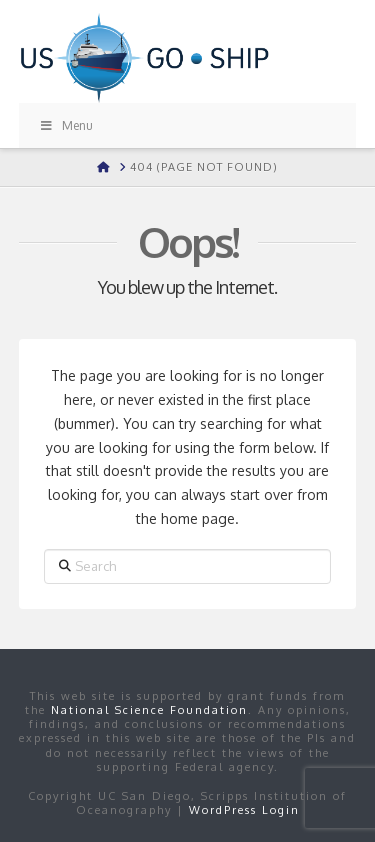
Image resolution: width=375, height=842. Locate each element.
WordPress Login (244, 810)
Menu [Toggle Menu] (66, 125)
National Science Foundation (149, 710)
